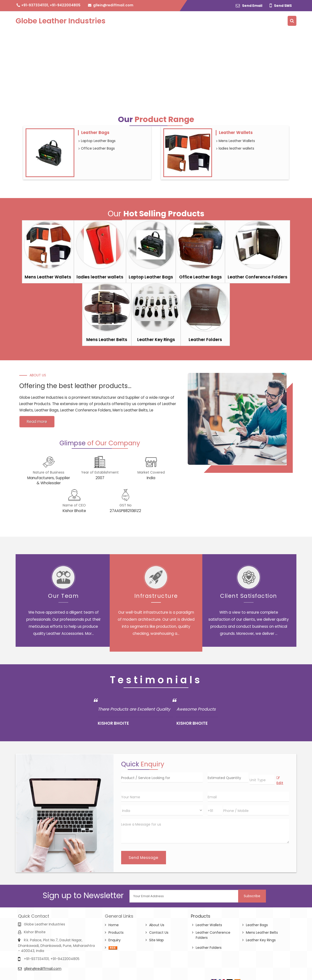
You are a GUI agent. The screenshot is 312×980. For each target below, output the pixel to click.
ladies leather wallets (235, 148)
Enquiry (115, 940)
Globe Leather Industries (61, 21)
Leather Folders (205, 340)
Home (114, 925)
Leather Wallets (236, 133)
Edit (280, 781)
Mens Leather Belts (107, 340)
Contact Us (159, 932)
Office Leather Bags (97, 148)
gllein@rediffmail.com (113, 5)
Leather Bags (95, 133)
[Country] (162, 810)
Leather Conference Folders (258, 277)
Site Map (156, 940)
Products (116, 932)
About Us (157, 925)
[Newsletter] (184, 896)
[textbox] (262, 780)
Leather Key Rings (156, 340)
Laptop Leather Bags (97, 141)
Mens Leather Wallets (236, 141)
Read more (37, 422)
